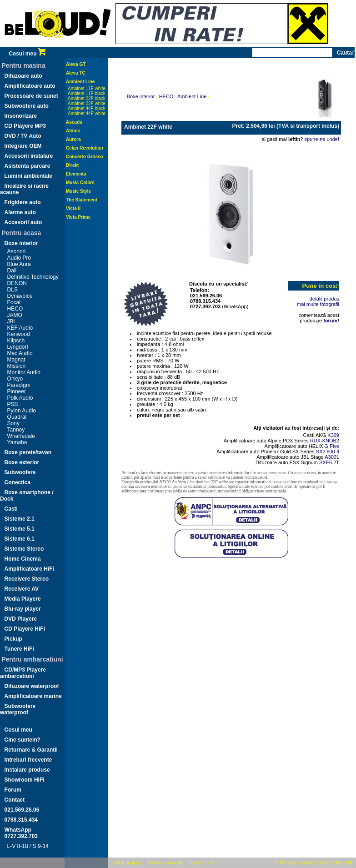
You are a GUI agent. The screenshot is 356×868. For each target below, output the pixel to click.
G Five (332, 446)
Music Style (78, 191)
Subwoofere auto (27, 106)
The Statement (82, 200)
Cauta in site (202, 863)
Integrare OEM (23, 146)
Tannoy (16, 430)
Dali (12, 271)
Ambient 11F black (87, 93)
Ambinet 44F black (87, 108)
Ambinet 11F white (87, 88)
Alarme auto (20, 212)
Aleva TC (76, 73)
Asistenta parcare (28, 166)
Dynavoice (20, 296)
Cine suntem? (23, 740)
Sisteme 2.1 (20, 519)
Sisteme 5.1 (20, 529)
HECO (15, 309)
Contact (15, 800)
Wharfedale (21, 436)
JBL (12, 321)
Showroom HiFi (25, 780)
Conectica (18, 482)
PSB (13, 404)
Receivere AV (22, 589)
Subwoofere (20, 472)
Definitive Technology (33, 277)
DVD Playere (21, 619)
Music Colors (80, 183)
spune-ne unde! (322, 139)
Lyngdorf (18, 347)
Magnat (16, 360)
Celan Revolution (85, 148)
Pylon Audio (22, 411)
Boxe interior (21, 243)
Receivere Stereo (27, 579)
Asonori (17, 251)
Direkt (72, 165)
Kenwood (19, 334)
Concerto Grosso (85, 157)
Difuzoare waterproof (32, 686)
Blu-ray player (23, 609)
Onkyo (15, 379)
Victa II (73, 208)
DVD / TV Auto (23, 136)
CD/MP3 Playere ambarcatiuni (23, 673)
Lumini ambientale (28, 176)
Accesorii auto (23, 222)
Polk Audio (20, 398)
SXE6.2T (329, 462)
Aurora (73, 139)
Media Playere (23, 599)
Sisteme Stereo (24, 549)
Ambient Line (80, 82)
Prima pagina (126, 863)
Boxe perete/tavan (28, 452)
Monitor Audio (24, 372)
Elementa (76, 174)
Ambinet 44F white (87, 113)
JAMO (15, 315)
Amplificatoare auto (30, 86)
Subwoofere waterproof (18, 709)
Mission (17, 366)
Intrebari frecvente (28, 760)
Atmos (73, 131)
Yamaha (17, 442)
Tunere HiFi (19, 649)
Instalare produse (27, 770)
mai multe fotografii (318, 304)
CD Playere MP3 (25, 126)
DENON (17, 283)
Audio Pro (19, 258)
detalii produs (324, 299)
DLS (13, 290)
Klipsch (16, 341)
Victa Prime (78, 217)
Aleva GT (76, 64)
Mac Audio (20, 353)
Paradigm (19, 385)
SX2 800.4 (328, 452)
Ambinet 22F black (87, 98)
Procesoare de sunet (31, 96)
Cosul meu (27, 54)
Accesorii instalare (29, 156)
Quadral (17, 417)
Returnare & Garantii (31, 750)
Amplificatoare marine (33, 696)
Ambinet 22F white (87, 103)
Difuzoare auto (23, 76)
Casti (11, 509)
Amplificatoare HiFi (29, 569)
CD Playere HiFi (25, 629)
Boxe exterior (22, 462)
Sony (13, 423)
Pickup (13, 639)
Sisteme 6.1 (20, 539)
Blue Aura (19, 264)
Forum (13, 790)
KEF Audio (20, 328)
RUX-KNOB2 (325, 441)
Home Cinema (23, 559)
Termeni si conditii (164, 863)
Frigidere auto (23, 202)
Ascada (74, 122)
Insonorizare (21, 116)
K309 (333, 435)
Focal (14, 302)
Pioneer (17, 391)
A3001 (332, 457)
